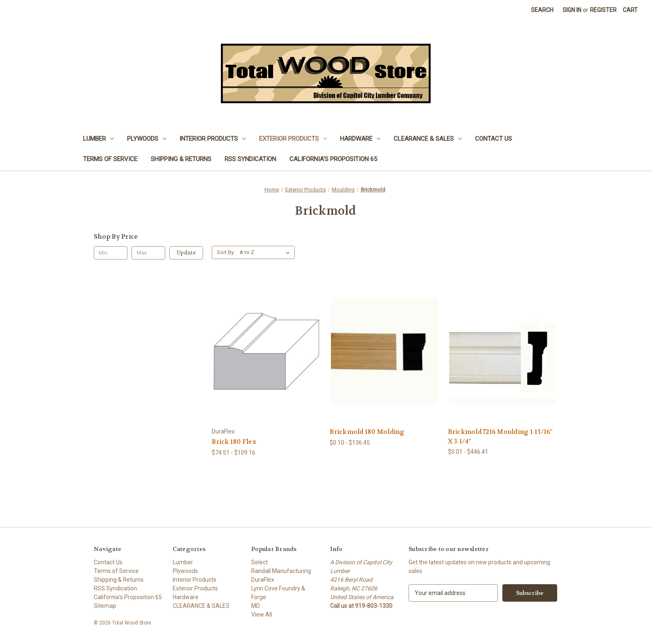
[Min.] (111, 253)
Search (542, 10)
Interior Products (213, 139)
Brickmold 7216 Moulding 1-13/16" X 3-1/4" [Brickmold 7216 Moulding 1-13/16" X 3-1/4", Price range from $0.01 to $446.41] (500, 437)
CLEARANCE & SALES (428, 139)
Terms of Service (110, 159)
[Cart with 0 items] (630, 10)
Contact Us (493, 139)
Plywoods (147, 139)
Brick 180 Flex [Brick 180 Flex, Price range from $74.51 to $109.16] (234, 442)
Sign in (572, 10)
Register (603, 10)
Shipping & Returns (181, 159)
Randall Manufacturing (281, 571)
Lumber (98, 139)
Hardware (360, 139)
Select (259, 562)
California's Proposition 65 (333, 159)
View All (262, 615)
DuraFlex (263, 580)
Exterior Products (293, 139)
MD (256, 606)
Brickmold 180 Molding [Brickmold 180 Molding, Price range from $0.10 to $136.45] (367, 432)
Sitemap (105, 606)
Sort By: (226, 252)
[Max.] (148, 253)
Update (186, 253)
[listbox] (266, 252)
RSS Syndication (250, 159)
